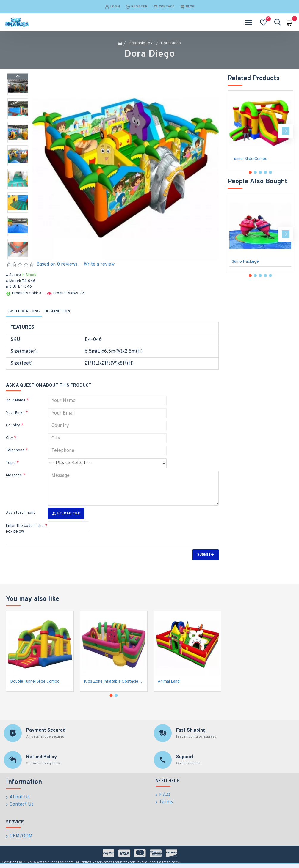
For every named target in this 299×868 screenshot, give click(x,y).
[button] (18, 258)
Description (57, 311)
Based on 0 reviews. (58, 264)
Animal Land (169, 682)
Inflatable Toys (141, 43)
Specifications (24, 311)
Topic (11, 463)
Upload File (66, 513)
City (10, 438)
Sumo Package (245, 262)
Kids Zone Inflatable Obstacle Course (115, 682)
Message (14, 475)
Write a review (99, 264)
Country (13, 426)
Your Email (15, 413)
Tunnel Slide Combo (250, 159)
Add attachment (21, 513)
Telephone (15, 450)
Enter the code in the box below (25, 529)
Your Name (16, 401)
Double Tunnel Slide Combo (35, 682)
